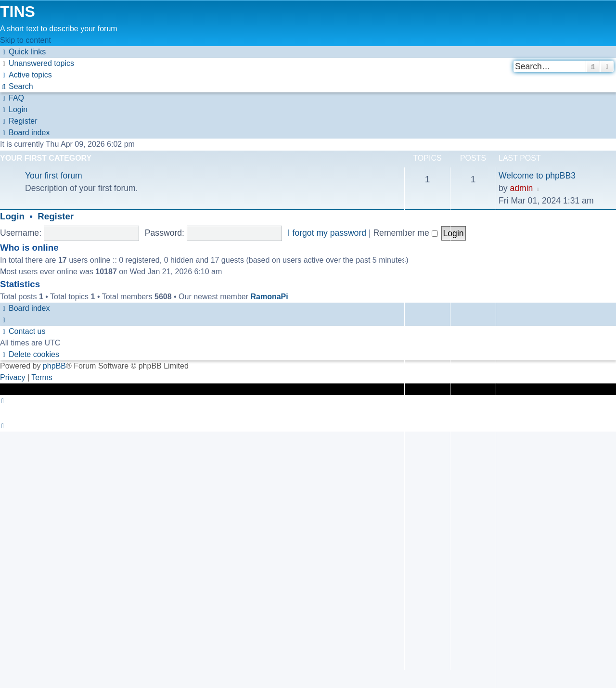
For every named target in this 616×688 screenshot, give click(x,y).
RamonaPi (269, 297)
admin (521, 188)
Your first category (46, 158)
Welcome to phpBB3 (537, 176)
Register (56, 216)
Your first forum (54, 176)
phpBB (54, 366)
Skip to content (26, 40)
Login (12, 216)
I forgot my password (327, 233)
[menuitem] (37, 63)
